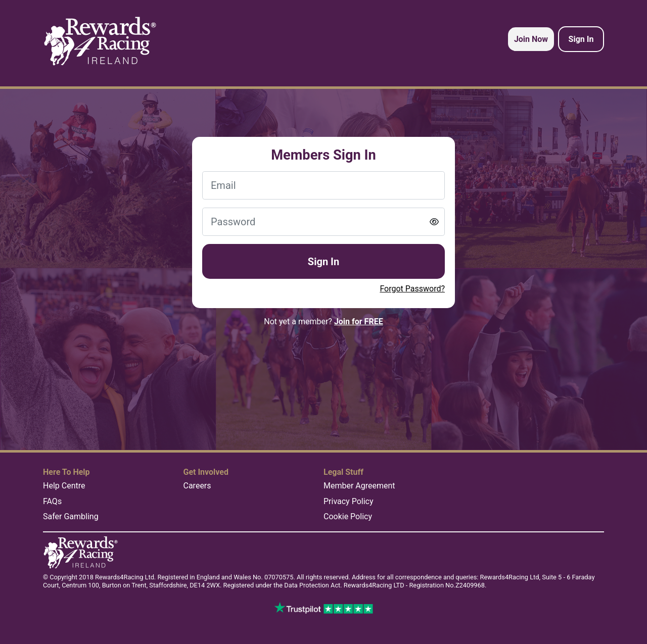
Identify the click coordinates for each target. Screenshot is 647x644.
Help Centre (64, 486)
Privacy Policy (349, 501)
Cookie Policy (348, 516)
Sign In (323, 262)
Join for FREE (359, 321)
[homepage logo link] (100, 41)
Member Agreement (359, 486)
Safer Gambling (71, 516)
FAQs (52, 501)
